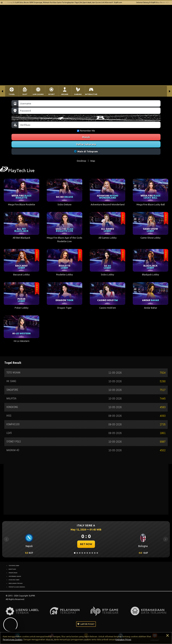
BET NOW (86, 544)
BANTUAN (12, 569)
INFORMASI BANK (15, 576)
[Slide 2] (77, 553)
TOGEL (12, 94)
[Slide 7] (90, 553)
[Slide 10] (97, 553)
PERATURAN (13, 573)
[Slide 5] (85, 553)
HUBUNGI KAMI (14, 580)
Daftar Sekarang (86, 144)
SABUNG (78, 94)
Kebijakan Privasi (123, 640)
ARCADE (65, 94)
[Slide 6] (87, 553)
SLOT (25, 94)
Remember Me (86, 131)
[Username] (89, 103)
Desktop (82, 161)
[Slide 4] (82, 553)
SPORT (52, 94)
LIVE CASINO (38, 94)
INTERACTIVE (91, 94)
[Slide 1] (75, 553)
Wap (93, 161)
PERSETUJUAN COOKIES (17, 587)
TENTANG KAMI (14, 565)
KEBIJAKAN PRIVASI (16, 583)
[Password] (89, 111)
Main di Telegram (86, 151)
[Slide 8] (92, 553)
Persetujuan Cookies (13, 640)
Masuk (86, 137)
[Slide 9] (95, 553)
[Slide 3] (80, 553)
